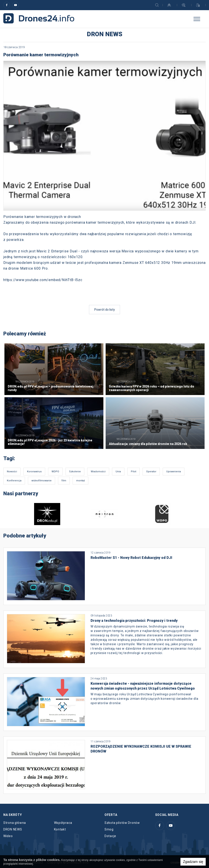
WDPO (55, 472)
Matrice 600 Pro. (34, 268)
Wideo (8, 836)
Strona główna (15, 823)
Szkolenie (75, 472)
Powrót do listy (105, 310)
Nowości (12, 472)
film (64, 481)
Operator (151, 472)
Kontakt (60, 829)
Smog (109, 829)
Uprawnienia (174, 472)
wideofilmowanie (42, 481)
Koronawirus (34, 472)
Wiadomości (98, 472)
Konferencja (14, 481)
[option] (47, 514)
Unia (118, 472)
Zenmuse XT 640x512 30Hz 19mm (152, 263)
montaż (80, 481)
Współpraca (63, 823)
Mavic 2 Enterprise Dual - (58, 251)
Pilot (134, 472)
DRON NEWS (13, 829)
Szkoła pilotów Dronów (122, 823)
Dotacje (110, 836)
